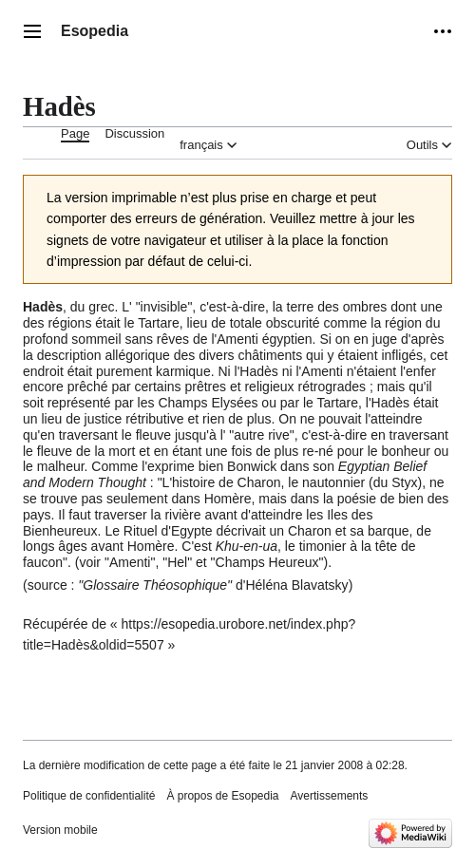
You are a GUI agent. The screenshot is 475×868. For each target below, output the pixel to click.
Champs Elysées (208, 403)
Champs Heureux (267, 562)
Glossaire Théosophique (155, 585)
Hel (177, 562)
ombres (365, 307)
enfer (421, 371)
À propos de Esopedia (222, 796)
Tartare (159, 323)
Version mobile (60, 830)
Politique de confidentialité (89, 796)
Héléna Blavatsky (296, 585)
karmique (183, 371)
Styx (404, 482)
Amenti (237, 339)
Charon (259, 482)
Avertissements (330, 796)
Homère (228, 499)
